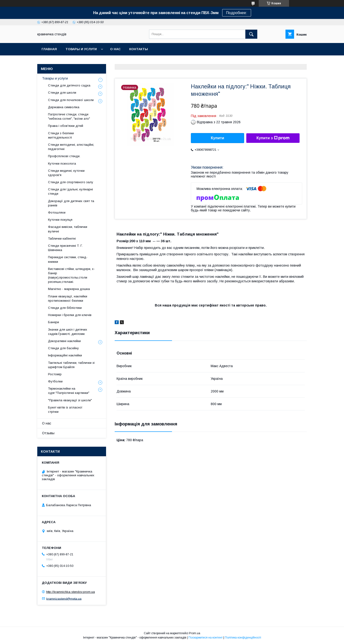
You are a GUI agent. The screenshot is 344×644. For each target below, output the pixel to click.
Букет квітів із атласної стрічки (65, 410)
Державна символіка (64, 107)
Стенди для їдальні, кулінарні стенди (70, 191)
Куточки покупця (60, 220)
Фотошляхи (57, 212)
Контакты (139, 49)
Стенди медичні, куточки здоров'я (66, 173)
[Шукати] (251, 34)
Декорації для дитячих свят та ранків (71, 203)
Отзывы (48, 433)
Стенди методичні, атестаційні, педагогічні (71, 147)
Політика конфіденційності (243, 638)
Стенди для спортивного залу (71, 182)
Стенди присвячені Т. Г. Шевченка (65, 248)
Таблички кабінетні (62, 239)
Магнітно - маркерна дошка (69, 289)
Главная (49, 49)
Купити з (273, 138)
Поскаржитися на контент (206, 638)
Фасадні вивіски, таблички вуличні (68, 229)
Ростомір (55, 374)
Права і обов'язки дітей (66, 126)
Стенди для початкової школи (71, 100)
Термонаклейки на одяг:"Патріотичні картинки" (69, 391)
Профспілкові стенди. (64, 156)
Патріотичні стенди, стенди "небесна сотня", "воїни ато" (69, 116)
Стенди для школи (62, 93)
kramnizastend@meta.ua (64, 598)
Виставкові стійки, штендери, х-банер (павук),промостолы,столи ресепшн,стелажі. (71, 275)
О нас (115, 49)
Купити (218, 138)
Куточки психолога (62, 164)
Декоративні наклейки (64, 341)
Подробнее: (237, 13)
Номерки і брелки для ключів (70, 315)
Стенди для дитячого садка (69, 85)
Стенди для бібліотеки (65, 308)
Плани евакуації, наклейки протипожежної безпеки (68, 298)
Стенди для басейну (63, 348)
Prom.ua (195, 633)
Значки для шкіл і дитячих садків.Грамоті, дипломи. (68, 332)
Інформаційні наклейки (65, 355)
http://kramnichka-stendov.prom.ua (70, 592)
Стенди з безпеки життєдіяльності (61, 135)
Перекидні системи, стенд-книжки (68, 259)
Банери (54, 322)
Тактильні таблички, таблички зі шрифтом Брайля (71, 365)
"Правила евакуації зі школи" (70, 400)
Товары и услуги (81, 49)
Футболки (55, 381)
